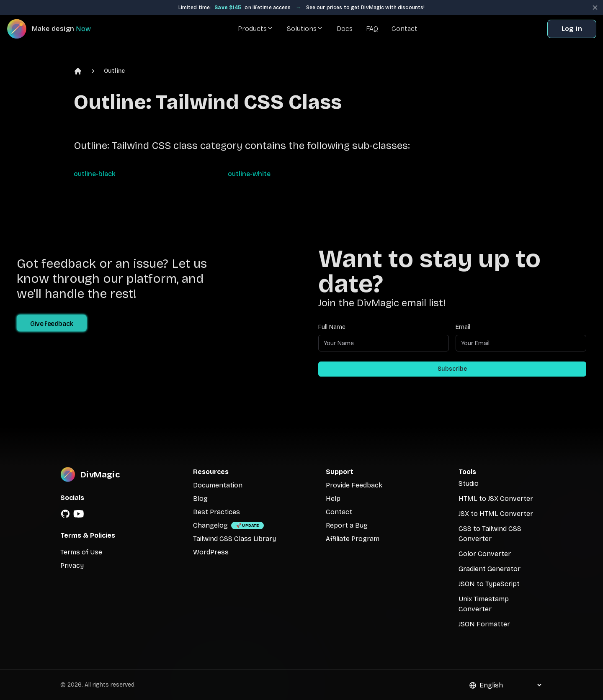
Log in (572, 29)
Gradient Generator (490, 569)
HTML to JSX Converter (496, 499)
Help (333, 499)
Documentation (218, 485)
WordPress (211, 552)
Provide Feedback (354, 485)
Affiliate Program (353, 539)
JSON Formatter (484, 624)
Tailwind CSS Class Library (234, 539)
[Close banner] (595, 8)
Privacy (72, 565)
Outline (114, 71)
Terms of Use (81, 552)
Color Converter (485, 554)
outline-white (249, 174)
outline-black (95, 174)
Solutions (305, 29)
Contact (405, 29)
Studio (469, 483)
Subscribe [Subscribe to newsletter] (452, 369)
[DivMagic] (57, 29)
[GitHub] (65, 514)
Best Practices (216, 512)
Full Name (332, 327)
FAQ (372, 29)
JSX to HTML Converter (496, 514)
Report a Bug (347, 525)
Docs (345, 29)
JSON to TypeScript (489, 584)
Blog (200, 499)
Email (463, 327)
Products (256, 29)
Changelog (210, 525)
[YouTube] (79, 514)
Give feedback (52, 324)
